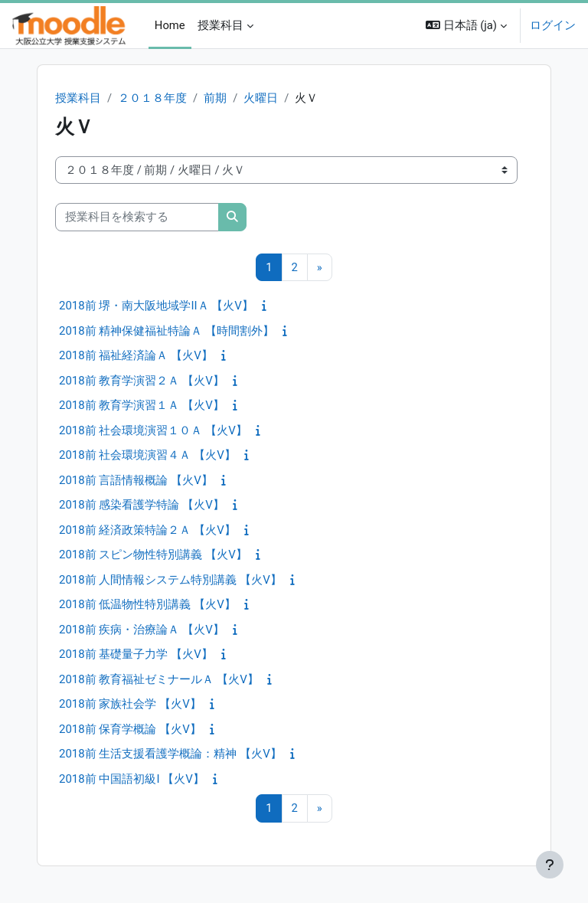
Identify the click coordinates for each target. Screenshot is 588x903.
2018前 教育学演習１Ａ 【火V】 (142, 405)
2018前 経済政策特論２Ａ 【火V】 (147, 530)
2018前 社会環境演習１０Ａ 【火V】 (153, 430)
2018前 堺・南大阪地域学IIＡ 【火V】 (156, 306)
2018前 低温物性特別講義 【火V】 (147, 604)
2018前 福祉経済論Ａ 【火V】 (136, 355)
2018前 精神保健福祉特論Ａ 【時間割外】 (167, 331)
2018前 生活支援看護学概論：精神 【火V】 (170, 754)
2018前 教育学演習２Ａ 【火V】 (142, 381)
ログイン (553, 25)
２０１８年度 (152, 98)
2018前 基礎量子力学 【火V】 (136, 654)
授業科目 (78, 98)
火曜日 (261, 98)
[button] (466, 26)
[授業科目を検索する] (137, 217)
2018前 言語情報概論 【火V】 (136, 480)
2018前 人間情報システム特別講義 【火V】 (170, 580)
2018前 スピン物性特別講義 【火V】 (153, 555)
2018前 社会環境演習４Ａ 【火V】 (147, 455)
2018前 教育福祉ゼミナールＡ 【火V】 (159, 679)
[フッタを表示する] (550, 865)
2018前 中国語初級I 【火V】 (132, 779)
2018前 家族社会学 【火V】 (130, 704)
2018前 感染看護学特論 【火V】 (142, 505)
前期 (215, 98)
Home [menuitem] (170, 25)
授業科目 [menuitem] (220, 25)
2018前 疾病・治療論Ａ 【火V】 (142, 630)
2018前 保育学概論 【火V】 (130, 729)
